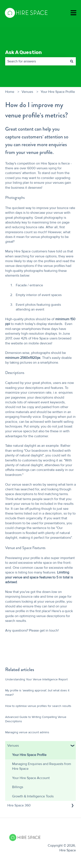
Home (10, 92)
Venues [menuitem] (13, 746)
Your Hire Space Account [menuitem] (31, 778)
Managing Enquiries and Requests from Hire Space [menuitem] (42, 766)
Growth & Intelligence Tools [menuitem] (33, 796)
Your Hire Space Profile (58, 92)
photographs (33, 271)
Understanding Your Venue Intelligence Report (36, 679)
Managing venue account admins (28, 732)
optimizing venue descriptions (42, 616)
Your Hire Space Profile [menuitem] (29, 755)
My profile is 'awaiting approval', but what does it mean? (37, 693)
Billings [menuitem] (18, 787)
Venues (27, 92)
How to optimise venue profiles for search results (38, 706)
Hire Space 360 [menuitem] (19, 805)
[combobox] (36, 61)
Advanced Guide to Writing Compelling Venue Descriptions (36, 719)
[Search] (72, 61)
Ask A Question (23, 52)
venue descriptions (20, 266)
